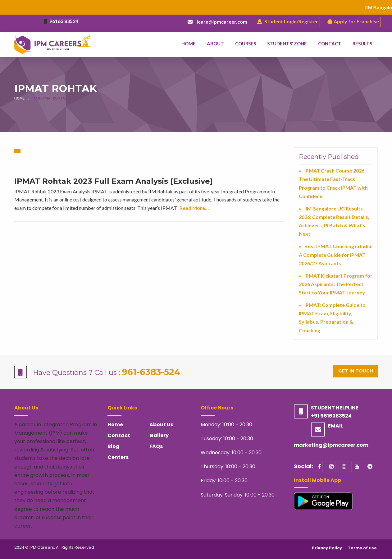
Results (362, 44)
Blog (114, 446)
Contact (330, 44)
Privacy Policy (327, 548)
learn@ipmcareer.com (222, 22)
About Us (161, 425)
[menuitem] (189, 44)
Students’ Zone (287, 44)
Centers (118, 457)
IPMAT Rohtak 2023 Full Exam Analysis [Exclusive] (114, 181)
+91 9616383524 (331, 416)
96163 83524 (64, 21)
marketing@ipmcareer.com (331, 445)
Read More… (194, 208)
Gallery (159, 435)
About (215, 44)
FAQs (156, 446)
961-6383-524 (151, 372)
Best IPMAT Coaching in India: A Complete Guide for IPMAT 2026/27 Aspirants (336, 254)
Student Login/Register (288, 22)
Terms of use (362, 548)
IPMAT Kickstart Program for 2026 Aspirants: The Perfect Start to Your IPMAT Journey (336, 284)
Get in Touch (356, 371)
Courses (246, 44)
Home (189, 44)
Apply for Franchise (353, 22)
